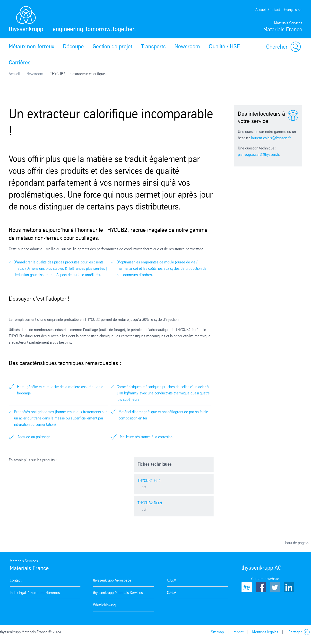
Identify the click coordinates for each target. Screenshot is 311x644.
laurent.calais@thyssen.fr (271, 138)
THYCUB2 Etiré (149, 481)
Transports (153, 46)
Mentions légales (265, 632)
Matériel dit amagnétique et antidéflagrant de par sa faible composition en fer (163, 415)
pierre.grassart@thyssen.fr (259, 154)
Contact (274, 10)
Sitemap (217, 632)
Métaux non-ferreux (31, 46)
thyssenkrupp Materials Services (118, 593)
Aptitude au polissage (34, 437)
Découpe (73, 46)
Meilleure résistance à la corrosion (146, 437)
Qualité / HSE (224, 46)
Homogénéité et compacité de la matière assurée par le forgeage (60, 390)
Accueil (261, 10)
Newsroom (187, 46)
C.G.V (172, 580)
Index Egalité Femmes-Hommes (35, 593)
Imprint (238, 632)
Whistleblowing (104, 605)
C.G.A (172, 593)
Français (293, 10)
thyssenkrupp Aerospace (112, 580)
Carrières (20, 62)
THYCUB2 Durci (150, 503)
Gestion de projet (112, 46)
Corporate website (265, 579)
